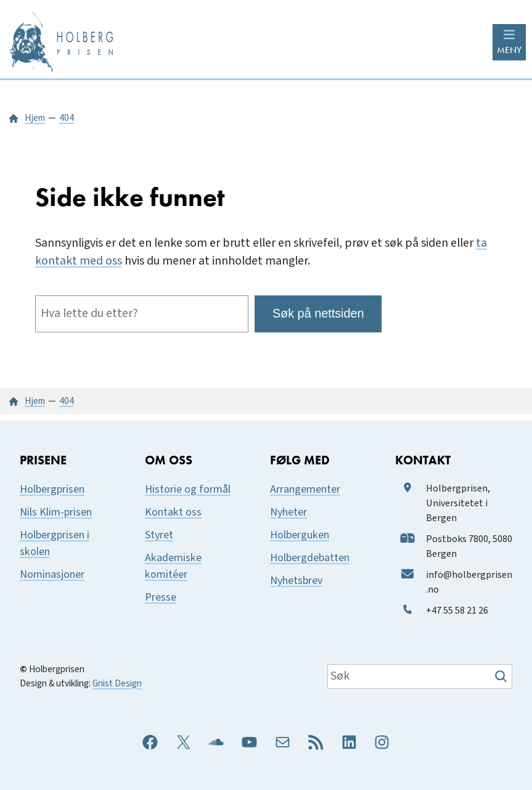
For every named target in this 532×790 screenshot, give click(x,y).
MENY (509, 50)
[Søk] (502, 677)
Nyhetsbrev (296, 581)
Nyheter (289, 512)
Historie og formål (188, 489)
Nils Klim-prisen (56, 512)
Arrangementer (305, 489)
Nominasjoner (52, 574)
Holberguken (300, 535)
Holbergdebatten (310, 558)
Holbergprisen (52, 489)
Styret (159, 535)
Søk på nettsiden (318, 313)
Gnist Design (117, 683)
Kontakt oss (173, 512)
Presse (161, 597)
